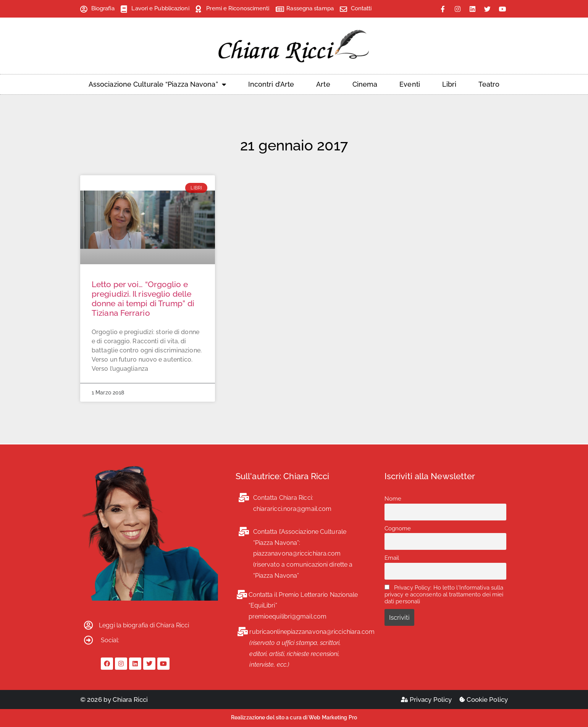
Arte (323, 84)
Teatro (489, 84)
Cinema (365, 84)
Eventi (410, 84)
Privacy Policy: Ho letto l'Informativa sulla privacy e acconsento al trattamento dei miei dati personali (444, 595)
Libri (449, 84)
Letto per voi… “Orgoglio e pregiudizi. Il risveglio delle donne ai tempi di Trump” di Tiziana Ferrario (143, 299)
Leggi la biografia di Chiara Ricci (144, 625)
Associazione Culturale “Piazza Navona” (157, 84)
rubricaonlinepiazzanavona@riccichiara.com (312, 632)
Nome (393, 499)
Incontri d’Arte (271, 84)
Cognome (398, 528)
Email (392, 558)
